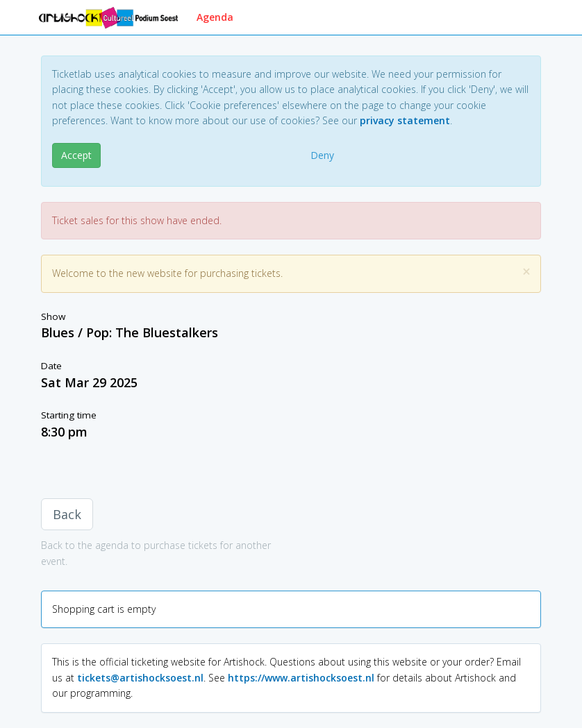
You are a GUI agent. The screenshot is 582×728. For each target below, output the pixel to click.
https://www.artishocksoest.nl (301, 678)
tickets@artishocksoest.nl (140, 678)
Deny (322, 155)
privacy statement (405, 120)
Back (67, 514)
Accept (76, 155)
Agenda (215, 17)
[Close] (526, 272)
